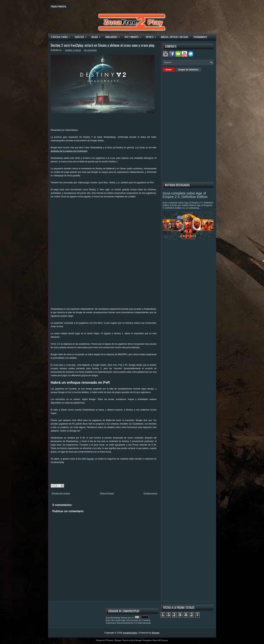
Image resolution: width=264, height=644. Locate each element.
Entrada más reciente (61, 493)
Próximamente (200, 37)
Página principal (59, 6)
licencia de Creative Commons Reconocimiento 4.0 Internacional (128, 622)
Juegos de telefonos (188, 70)
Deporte (152, 36)
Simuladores (114, 36)
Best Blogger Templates (141, 640)
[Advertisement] (114, 210)
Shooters (82, 36)
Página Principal (107, 493)
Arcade (97, 36)
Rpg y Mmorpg (134, 36)
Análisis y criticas (73, 50)
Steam (169, 70)
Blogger (156, 633)
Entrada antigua (150, 493)
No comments (90, 50)
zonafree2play (130, 633)
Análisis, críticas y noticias (175, 37)
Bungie (91, 459)
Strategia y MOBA (61, 36)
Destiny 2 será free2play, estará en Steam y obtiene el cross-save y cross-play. (103, 45)
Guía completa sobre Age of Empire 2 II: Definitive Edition (185, 195)
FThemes (109, 640)
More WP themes (161, 640)
